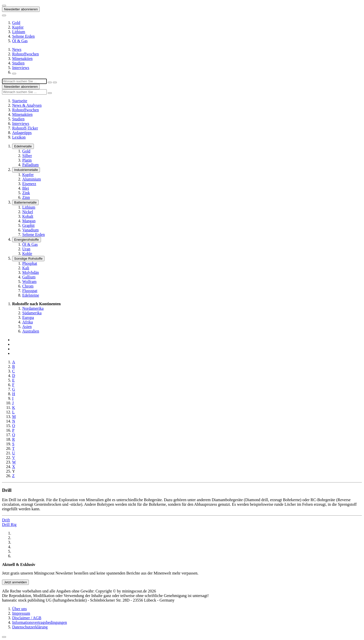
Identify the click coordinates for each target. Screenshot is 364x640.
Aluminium (32, 179)
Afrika (28, 322)
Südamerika (32, 313)
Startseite (20, 101)
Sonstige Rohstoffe (28, 259)
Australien (31, 331)
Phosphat (30, 263)
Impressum (21, 613)
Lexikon (19, 137)
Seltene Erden (23, 36)
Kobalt (28, 216)
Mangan (29, 221)
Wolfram (29, 282)
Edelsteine (31, 295)
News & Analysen (27, 105)
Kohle (27, 253)
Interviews (21, 68)
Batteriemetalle (25, 202)
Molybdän (31, 272)
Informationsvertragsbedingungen (40, 622)
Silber (27, 156)
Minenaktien (22, 59)
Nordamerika (33, 308)
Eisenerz (29, 184)
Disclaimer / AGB (27, 618)
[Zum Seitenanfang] (4, 637)
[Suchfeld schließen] (50, 82)
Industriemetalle (26, 170)
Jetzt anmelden (15, 582)
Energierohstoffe (27, 240)
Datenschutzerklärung (30, 627)
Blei (26, 188)
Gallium (29, 277)
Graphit (28, 225)
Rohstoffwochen (25, 54)
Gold (16, 23)
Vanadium (30, 230)
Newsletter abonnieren (21, 9)
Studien (18, 63)
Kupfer (18, 27)
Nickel (28, 212)
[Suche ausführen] (55, 82)
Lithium (19, 32)
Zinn (26, 197)
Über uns (19, 609)
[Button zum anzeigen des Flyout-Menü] (4, 6)
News (17, 49)
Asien (27, 327)
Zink (26, 193)
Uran (26, 249)
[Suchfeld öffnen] (14, 74)
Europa (28, 317)
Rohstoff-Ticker (25, 128)
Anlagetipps (22, 133)
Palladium (30, 165)
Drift (6, 520)
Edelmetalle (23, 146)
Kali (26, 268)
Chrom (28, 286)
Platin (27, 160)
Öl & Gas (20, 41)
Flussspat (30, 291)
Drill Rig (9, 525)
